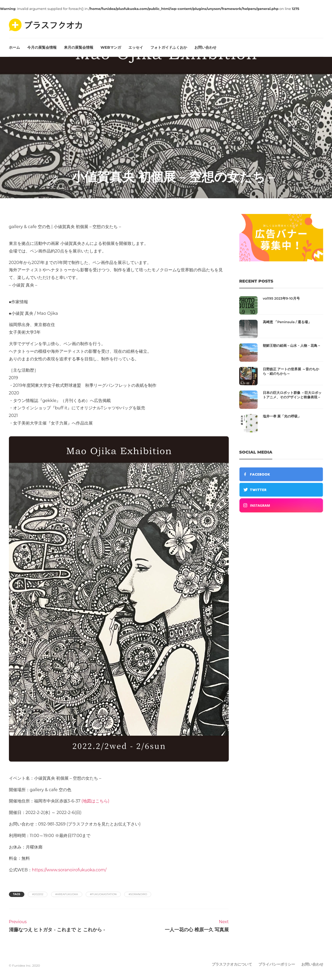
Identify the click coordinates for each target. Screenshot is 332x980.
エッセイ (136, 47)
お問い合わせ (205, 47)
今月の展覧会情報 (42, 47)
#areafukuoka (67, 894)
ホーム (14, 47)
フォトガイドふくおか (169, 47)
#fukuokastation (103, 894)
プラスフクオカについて (232, 964)
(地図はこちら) (96, 801)
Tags (17, 894)
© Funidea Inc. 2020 (25, 965)
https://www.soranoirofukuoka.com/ (69, 870)
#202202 (38, 894)
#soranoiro (138, 894)
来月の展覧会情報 (79, 47)
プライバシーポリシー (277, 964)
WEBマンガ (111, 47)
